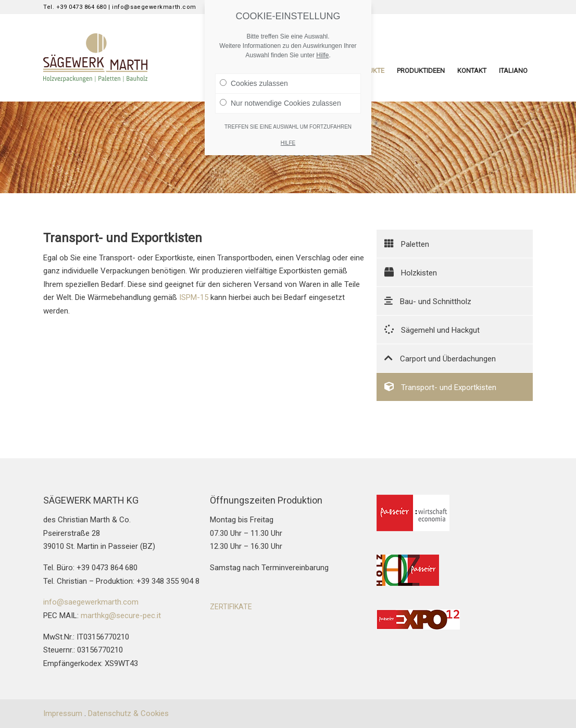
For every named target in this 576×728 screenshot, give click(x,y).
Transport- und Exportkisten (440, 387)
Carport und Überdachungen (440, 358)
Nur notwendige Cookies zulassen (280, 103)
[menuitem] (513, 71)
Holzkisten (411, 272)
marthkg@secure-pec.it (121, 616)
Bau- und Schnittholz (428, 301)
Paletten (407, 244)
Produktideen (421, 71)
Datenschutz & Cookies (128, 713)
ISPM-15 (194, 297)
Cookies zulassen (254, 83)
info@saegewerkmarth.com (91, 602)
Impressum (63, 713)
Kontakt (472, 71)
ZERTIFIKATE (231, 607)
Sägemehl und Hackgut (432, 330)
